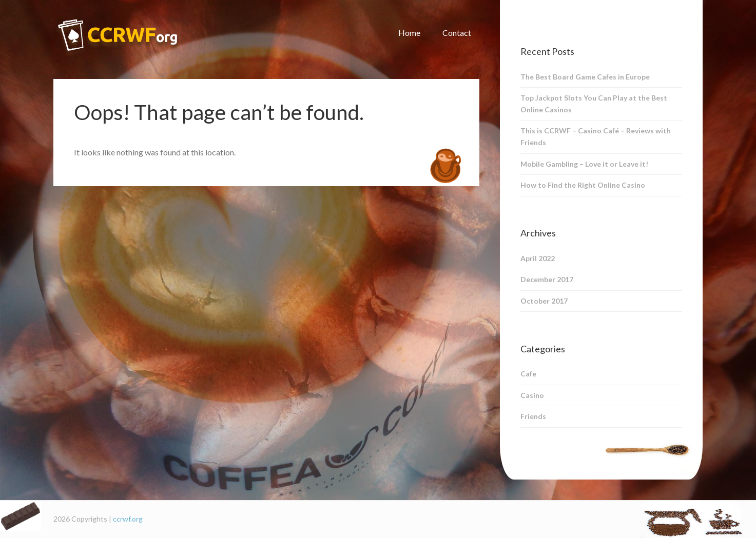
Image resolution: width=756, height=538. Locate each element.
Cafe (528, 374)
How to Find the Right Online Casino (583, 185)
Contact (457, 33)
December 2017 (547, 279)
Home (409, 33)
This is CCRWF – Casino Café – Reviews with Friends (596, 136)
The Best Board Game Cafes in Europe (585, 77)
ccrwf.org (128, 519)
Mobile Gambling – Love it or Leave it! (584, 164)
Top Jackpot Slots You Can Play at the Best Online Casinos (594, 104)
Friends (533, 416)
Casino (532, 395)
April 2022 (538, 258)
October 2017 (544, 301)
